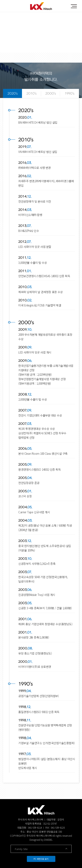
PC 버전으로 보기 (41, 859)
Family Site (41, 849)
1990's (69, 94)
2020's (13, 94)
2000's (51, 94)
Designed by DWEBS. (41, 840)
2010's (31, 94)
